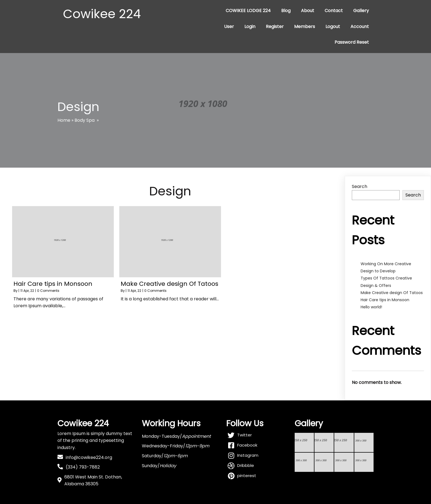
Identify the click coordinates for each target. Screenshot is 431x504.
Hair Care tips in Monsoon (385, 300)
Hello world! (371, 307)
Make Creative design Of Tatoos (392, 293)
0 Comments (48, 291)
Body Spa (85, 120)
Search (360, 186)
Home (64, 120)
